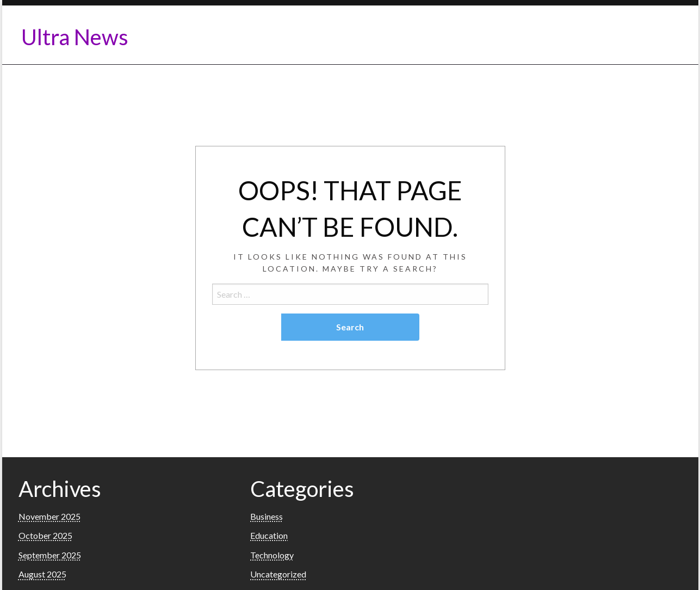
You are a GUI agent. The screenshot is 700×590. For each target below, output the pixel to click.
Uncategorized (278, 574)
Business (267, 516)
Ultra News (75, 37)
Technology (272, 555)
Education (269, 535)
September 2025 (50, 555)
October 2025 (45, 535)
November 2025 (49, 516)
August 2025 (42, 574)
